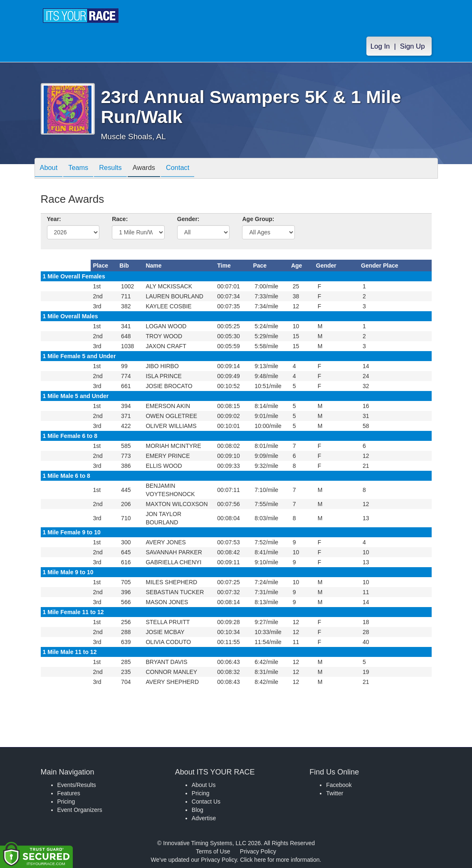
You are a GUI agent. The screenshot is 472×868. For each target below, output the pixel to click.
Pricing (66, 802)
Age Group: (258, 219)
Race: (120, 219)
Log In (380, 46)
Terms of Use (213, 851)
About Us (204, 785)
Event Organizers (80, 810)
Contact (191, 169)
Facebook (339, 785)
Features (69, 793)
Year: (54, 219)
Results (118, 169)
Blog (198, 810)
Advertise (204, 818)
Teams (83, 169)
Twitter (335, 793)
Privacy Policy (258, 851)
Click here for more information (280, 860)
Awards (155, 169)
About (50, 169)
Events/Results (77, 785)
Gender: (188, 219)
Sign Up (413, 46)
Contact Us (206, 802)
